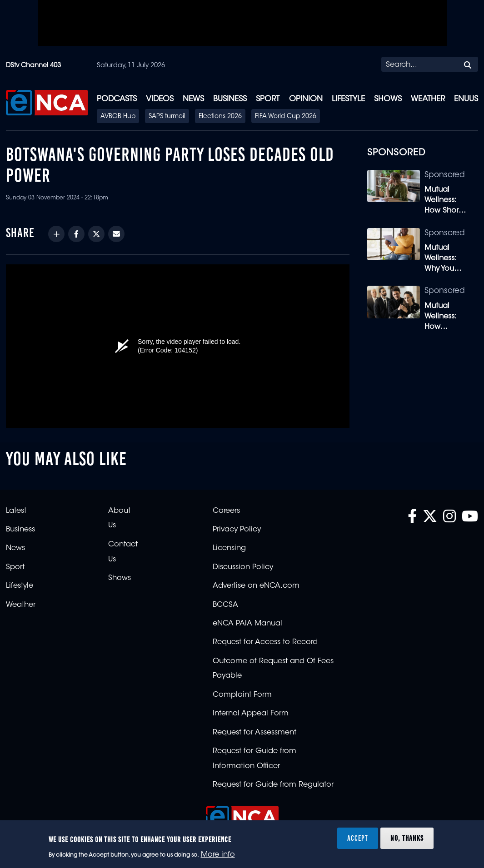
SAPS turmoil (167, 117)
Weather (428, 99)
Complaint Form (242, 695)
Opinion (306, 99)
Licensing (229, 548)
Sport (268, 99)
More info (218, 855)
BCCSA (225, 605)
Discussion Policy (243, 567)
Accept (358, 838)
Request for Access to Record (265, 642)
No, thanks (407, 838)
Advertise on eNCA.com (256, 586)
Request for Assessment (254, 733)
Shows (388, 99)
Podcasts (117, 99)
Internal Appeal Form (251, 714)
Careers (226, 511)
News (193, 99)
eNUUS (466, 99)
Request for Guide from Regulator (273, 785)
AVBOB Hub (118, 117)
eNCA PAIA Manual (247, 624)
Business (230, 99)
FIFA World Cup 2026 (286, 117)
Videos (160, 99)
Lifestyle (348, 99)
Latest (16, 511)
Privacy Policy (237, 530)
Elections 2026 (220, 117)
